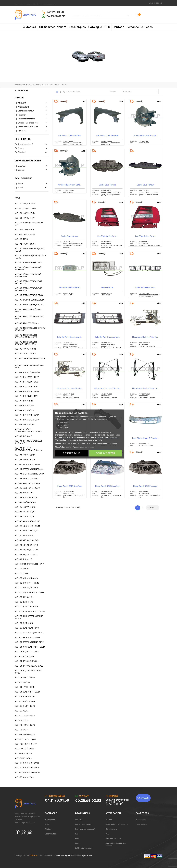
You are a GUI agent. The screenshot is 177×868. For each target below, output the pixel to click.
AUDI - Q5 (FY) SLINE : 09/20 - (27, 661)
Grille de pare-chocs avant (31, 123)
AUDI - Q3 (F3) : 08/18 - (24, 597)
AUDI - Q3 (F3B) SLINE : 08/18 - (27, 607)
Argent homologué (31, 144)
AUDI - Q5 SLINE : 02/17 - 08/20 (28, 692)
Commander (143, 798)
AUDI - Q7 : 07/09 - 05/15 (25, 706)
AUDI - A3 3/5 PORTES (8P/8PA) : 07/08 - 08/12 (28, 269)
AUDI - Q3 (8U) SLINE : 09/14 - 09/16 (29, 593)
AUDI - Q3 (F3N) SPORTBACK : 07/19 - (30, 612)
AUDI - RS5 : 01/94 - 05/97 (26, 744)
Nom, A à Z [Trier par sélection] (141, 92)
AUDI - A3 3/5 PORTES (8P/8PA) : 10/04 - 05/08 (28, 276)
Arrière (31, 184)
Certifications (111, 829)
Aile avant (31, 103)
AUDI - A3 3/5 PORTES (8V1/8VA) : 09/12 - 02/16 (29, 282)
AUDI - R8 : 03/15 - (22, 730)
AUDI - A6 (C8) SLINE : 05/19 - (27, 498)
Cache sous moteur (31, 111)
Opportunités (50, 834)
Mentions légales (64, 856)
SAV (77, 834)
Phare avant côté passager (145, 486)
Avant (31, 188)
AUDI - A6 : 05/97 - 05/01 (25, 507)
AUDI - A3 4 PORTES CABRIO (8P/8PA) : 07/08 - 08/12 (30, 329)
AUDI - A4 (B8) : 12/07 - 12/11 (26, 396)
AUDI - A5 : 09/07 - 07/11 (25, 460)
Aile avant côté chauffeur (70, 135)
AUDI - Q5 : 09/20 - (22, 682)
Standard (31, 152)
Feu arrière (31, 115)
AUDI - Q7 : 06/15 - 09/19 (25, 701)
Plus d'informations (63, 447)
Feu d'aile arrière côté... (107, 236)
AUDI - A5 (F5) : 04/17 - (24, 436)
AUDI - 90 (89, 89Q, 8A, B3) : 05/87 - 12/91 (29, 224)
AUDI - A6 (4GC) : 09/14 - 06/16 (27, 488)
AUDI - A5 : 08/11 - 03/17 (25, 455)
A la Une (48, 829)
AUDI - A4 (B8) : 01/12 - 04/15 (27, 391)
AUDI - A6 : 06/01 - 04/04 (25, 512)
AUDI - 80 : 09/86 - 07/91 (25, 218)
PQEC (47, 824)
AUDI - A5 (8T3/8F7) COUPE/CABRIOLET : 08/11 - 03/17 (29, 431)
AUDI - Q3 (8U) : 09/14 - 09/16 (27, 583)
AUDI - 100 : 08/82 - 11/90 (25, 204)
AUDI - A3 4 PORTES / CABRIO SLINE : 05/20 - (29, 318)
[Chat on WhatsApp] (89, 801)
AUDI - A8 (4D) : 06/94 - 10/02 (27, 540)
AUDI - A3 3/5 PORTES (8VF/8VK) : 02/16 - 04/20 (29, 289)
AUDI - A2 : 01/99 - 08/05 (25, 244)
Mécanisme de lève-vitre (31, 127)
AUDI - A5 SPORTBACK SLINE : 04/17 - (30, 474)
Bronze (31, 148)
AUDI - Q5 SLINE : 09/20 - (25, 697)
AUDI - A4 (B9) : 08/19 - (24, 410)
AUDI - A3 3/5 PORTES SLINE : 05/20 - (30, 300)
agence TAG (87, 856)
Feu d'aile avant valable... (70, 287)
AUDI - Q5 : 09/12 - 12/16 (25, 678)
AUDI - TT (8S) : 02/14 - (24, 777)
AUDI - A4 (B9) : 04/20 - (24, 406)
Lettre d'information (84, 848)
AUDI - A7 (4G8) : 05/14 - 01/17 (27, 521)
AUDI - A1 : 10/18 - (22, 239)
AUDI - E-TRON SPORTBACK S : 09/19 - (30, 564)
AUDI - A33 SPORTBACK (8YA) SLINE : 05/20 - (30, 367)
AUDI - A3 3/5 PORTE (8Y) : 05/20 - (29, 263)
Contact (79, 820)
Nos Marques (50, 820)
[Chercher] (100, 15)
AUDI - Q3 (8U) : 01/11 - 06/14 (27, 578)
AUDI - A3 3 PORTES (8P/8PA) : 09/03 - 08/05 (30, 250)
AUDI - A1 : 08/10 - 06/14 (25, 235)
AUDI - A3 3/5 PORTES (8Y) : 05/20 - (30, 295)
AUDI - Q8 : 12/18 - (22, 720)
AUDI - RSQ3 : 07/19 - (23, 754)
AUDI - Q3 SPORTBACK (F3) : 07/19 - (29, 633)
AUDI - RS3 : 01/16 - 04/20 (26, 739)
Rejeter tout (71, 453)
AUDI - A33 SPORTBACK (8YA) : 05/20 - (30, 360)
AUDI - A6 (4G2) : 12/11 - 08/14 (27, 479)
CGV (107, 834)
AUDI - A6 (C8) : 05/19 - (24, 493)
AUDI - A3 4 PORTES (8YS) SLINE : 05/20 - (28, 311)
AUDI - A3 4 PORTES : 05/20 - (27, 323)
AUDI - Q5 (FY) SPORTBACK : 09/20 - (29, 666)
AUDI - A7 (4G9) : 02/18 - (25, 536)
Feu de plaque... (107, 287)
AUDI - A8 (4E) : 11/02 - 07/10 (26, 545)
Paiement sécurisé (113, 839)
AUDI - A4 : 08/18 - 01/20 (25, 425)
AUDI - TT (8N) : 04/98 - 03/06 (27, 773)
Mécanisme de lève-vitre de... (145, 337)
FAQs (77, 839)
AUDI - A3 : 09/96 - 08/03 (25, 349)
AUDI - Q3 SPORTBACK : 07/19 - (27, 638)
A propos (109, 820)
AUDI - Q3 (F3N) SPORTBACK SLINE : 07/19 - (29, 617)
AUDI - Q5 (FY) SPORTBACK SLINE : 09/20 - (28, 672)
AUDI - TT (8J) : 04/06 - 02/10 (27, 768)
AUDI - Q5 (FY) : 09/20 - (24, 657)
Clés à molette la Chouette (117, 824)
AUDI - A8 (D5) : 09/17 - (24, 559)
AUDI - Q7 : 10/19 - (22, 711)
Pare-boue (31, 131)
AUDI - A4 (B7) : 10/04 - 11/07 (27, 387)
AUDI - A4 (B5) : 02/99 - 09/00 (27, 372)
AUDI (17, 198)
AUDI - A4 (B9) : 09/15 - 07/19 (27, 415)
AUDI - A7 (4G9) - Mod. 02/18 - (27, 531)
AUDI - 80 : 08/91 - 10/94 (25, 213)
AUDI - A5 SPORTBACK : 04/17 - (27, 464)
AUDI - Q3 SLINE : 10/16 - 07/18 (27, 628)
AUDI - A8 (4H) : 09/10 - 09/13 (27, 550)
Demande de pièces (83, 824)
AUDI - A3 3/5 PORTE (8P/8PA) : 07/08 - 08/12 (30, 257)
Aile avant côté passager (107, 135)
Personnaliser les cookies (83, 447)
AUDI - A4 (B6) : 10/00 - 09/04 (27, 382)
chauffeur (31, 166)
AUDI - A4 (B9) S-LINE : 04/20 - (27, 420)
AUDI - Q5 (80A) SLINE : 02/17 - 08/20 (30, 647)
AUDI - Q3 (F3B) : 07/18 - (25, 602)
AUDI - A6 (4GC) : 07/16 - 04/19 (27, 483)
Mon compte (141, 820)
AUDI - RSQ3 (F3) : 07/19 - (25, 749)
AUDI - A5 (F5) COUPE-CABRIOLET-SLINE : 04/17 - (29, 442)
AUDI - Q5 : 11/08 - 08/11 (25, 687)
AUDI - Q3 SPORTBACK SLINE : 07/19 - (30, 642)
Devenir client (141, 824)
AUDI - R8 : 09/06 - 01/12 (25, 735)
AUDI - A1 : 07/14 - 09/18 (24, 230)
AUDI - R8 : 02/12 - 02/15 (25, 725)
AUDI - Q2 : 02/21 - (22, 569)
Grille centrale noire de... (145, 287)
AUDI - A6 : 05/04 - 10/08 (25, 502)
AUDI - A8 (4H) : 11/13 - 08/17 (26, 555)
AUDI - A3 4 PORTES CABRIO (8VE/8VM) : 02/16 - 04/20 (26, 336)
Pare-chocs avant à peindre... (145, 438)
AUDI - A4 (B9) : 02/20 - (24, 401)
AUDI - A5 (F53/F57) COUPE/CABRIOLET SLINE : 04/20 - (29, 449)
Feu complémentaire (31, 119)
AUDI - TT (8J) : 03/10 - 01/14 (27, 763)
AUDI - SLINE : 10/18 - (23, 758)
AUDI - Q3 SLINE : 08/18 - (25, 623)
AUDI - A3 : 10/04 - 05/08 (25, 354)
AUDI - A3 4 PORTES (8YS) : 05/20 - (29, 305)
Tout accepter (106, 453)
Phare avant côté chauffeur (70, 486)
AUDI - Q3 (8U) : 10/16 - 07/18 (27, 588)
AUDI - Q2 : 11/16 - (22, 574)
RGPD (78, 843)
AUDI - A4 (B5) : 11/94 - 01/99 (27, 377)
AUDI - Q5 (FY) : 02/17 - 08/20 (27, 652)
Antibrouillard (31, 107)
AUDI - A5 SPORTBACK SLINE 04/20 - (30, 469)
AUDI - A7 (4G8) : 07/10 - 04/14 (27, 526)
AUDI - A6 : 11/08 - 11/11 (24, 517)
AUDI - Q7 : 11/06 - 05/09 (25, 716)
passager (31, 170)
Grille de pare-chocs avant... (70, 337)
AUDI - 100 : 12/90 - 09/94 (25, 209)
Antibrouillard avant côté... (145, 135)
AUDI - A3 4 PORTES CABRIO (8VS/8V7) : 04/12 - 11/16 (26, 343)
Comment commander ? (85, 829)
